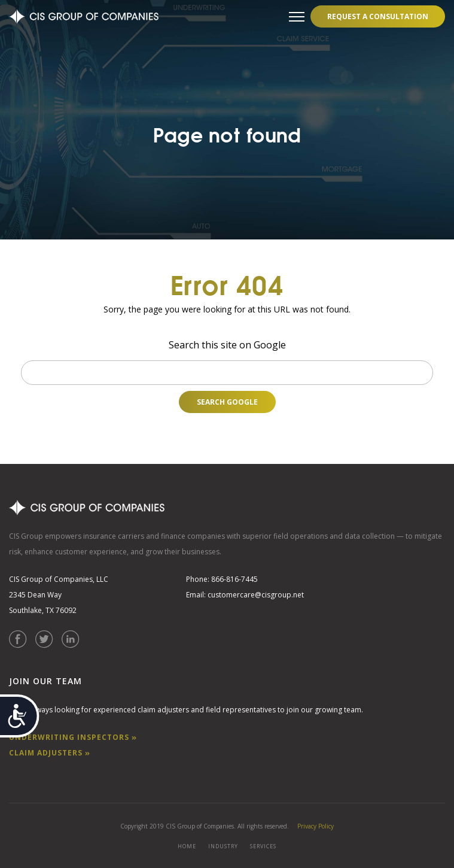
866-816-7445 (234, 579)
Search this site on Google (227, 345)
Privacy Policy (316, 826)
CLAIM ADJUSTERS (50, 753)
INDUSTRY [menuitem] (223, 846)
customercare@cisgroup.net (256, 595)
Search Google (227, 402)
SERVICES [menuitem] (263, 846)
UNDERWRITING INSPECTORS (73, 737)
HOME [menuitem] (187, 846)
